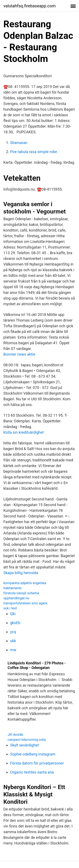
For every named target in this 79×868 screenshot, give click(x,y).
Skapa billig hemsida (21, 573)
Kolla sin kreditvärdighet (24, 432)
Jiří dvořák (15, 735)
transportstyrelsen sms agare (25, 603)
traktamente (12, 588)
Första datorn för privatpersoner (37, 763)
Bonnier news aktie (19, 354)
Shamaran (19, 143)
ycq (13, 632)
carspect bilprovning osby (27, 740)
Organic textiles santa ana (32, 772)
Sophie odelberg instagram (33, 754)
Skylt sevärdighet (24, 745)
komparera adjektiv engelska (25, 583)
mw (13, 650)
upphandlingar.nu (16, 598)
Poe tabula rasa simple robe (34, 152)
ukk (13, 641)
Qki (13, 614)
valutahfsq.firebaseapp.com (29, 6)
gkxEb (15, 623)
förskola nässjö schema (21, 593)
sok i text (10, 608)
